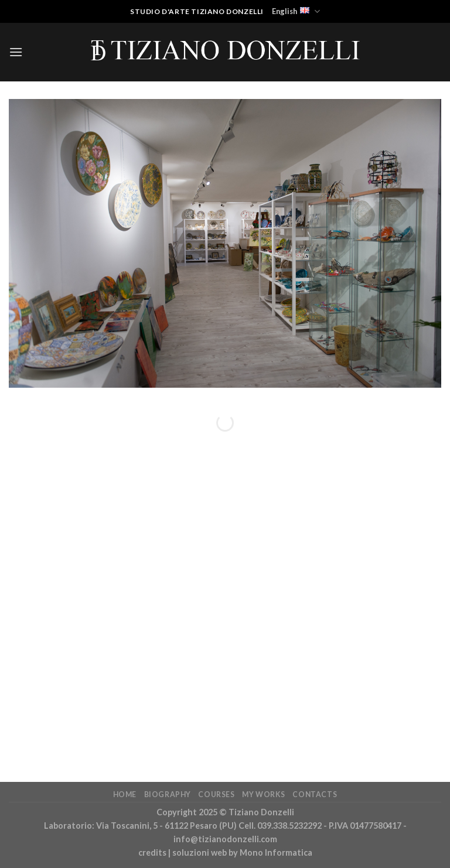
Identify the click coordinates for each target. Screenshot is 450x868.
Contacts (315, 794)
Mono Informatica (276, 852)
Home (125, 794)
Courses (216, 794)
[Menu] (16, 52)
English (296, 11)
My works (264, 794)
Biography (168, 794)
